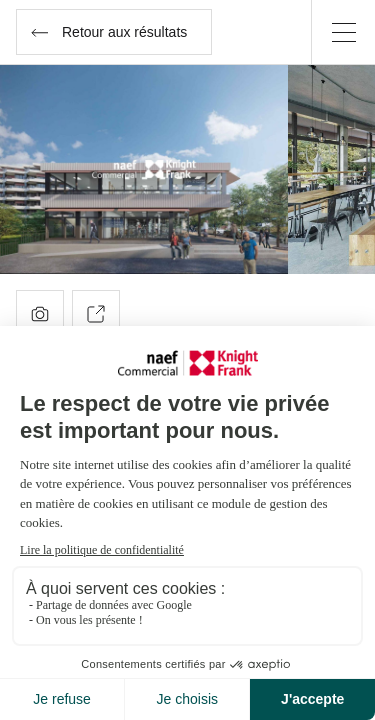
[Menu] (343, 32)
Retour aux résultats (109, 32)
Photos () (40, 314)
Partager (96, 314)
